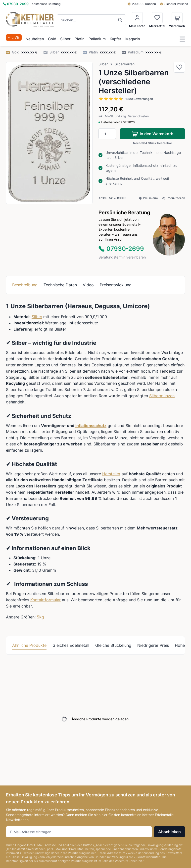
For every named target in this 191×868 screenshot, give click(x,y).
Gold (52, 39)
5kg (40, 617)
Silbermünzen (162, 396)
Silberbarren (125, 64)
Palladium (97, 39)
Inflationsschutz (91, 426)
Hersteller (111, 474)
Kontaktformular (46, 600)
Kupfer (116, 39)
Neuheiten (35, 39)
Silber (65, 39)
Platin (80, 39)
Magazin (133, 39)
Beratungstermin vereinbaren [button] (122, 257)
